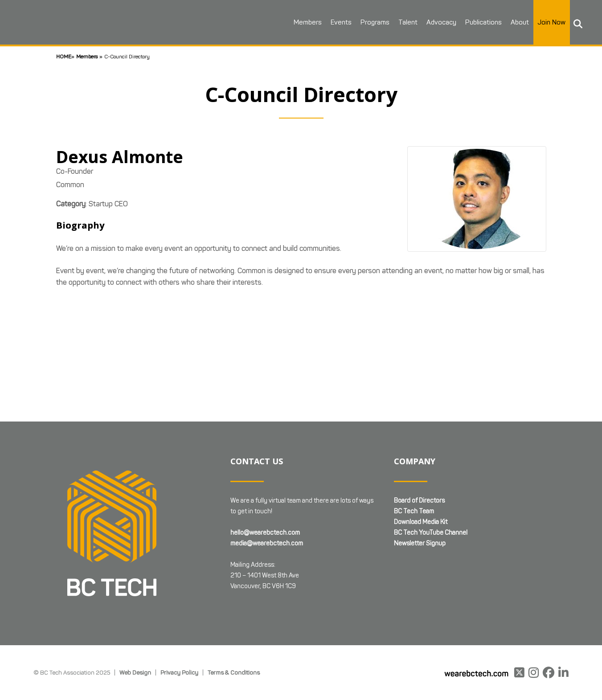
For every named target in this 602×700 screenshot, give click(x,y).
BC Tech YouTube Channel (431, 533)
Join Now (551, 22)
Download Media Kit (421, 522)
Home (64, 56)
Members (307, 22)
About (519, 22)
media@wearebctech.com (267, 543)
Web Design (135, 672)
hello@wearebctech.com (265, 533)
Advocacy (441, 22)
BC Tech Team (414, 511)
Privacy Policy (179, 672)
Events (341, 22)
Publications (483, 22)
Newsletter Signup (420, 543)
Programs (375, 22)
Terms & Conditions (234, 672)
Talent (407, 22)
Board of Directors (419, 501)
